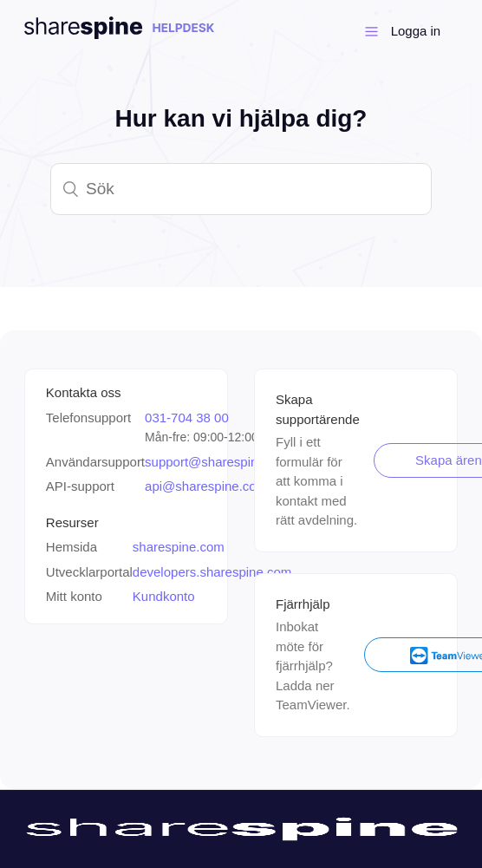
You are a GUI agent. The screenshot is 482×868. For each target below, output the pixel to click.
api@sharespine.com (206, 486)
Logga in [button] (416, 31)
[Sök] (241, 189)
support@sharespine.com (219, 462)
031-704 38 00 (187, 418)
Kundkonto (164, 596)
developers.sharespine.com (212, 572)
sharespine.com (179, 547)
